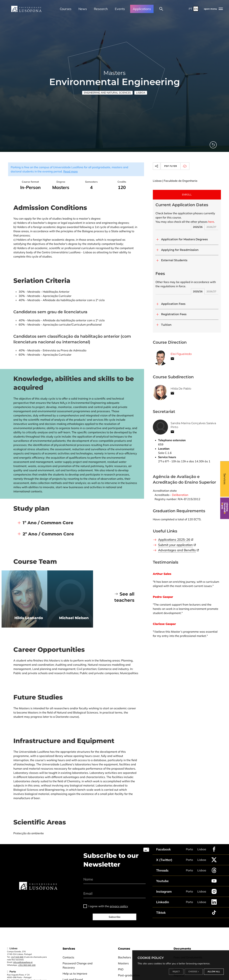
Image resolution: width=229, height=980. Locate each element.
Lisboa (141, 93)
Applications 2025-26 (174, 540)
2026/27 (211, 227)
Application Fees (173, 304)
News (83, 9)
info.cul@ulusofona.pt (23, 962)
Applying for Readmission (180, 250)
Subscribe (115, 917)
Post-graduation (129, 975)
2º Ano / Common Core (48, 534)
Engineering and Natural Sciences (107, 93)
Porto (189, 849)
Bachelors (125, 957)
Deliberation (180, 495)
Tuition (166, 325)
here (211, 222)
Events (120, 9)
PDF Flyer (177, 166)
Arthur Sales (162, 574)
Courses (66, 9)
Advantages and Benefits (177, 550)
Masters (123, 963)
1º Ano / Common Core (48, 523)
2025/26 (198, 227)
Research (101, 9)
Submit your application (175, 545)
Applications (142, 9)
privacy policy (119, 906)
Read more (71, 171)
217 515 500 (17, 957)
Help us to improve (75, 973)
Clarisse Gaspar (164, 624)
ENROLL (187, 195)
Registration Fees (174, 314)
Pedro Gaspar (163, 597)
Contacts (68, 957)
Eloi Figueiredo (181, 354)
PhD (121, 969)
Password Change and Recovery (78, 965)
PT (190, 9)
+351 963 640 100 (27, 965)
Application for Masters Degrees (184, 239)
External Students (174, 260)
